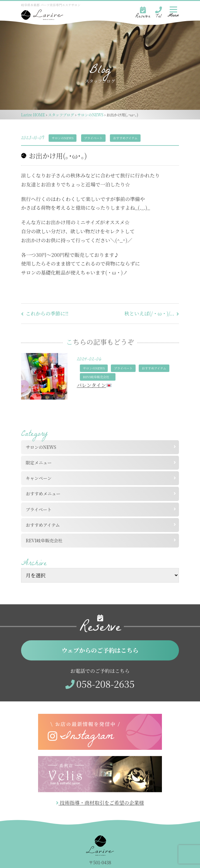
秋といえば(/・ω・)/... (152, 313)
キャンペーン (39, 478)
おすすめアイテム (125, 138)
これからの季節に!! (45, 313)
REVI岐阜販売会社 (46, 540)
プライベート (93, 138)
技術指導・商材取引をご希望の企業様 (100, 803)
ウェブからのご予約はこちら (100, 650)
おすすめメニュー (43, 494)
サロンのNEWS (63, 138)
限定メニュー (39, 463)
